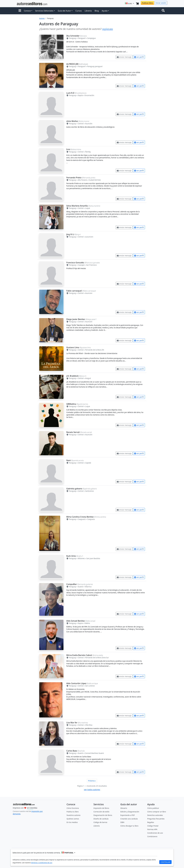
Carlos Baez (72, 751)
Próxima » (92, 781)
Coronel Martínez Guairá (94, 753)
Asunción (89, 124)
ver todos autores (92, 790)
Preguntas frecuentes (156, 819)
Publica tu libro (73, 812)
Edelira (87, 623)
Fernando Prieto (74, 178)
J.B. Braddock (72, 376)
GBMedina (71, 404)
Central (81, 124)
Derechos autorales (155, 815)
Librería (88, 11)
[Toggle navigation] (164, 11)
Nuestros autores (74, 815)
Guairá (80, 587)
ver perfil (139, 57)
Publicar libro (147, 3)
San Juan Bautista (93, 558)
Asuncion (89, 293)
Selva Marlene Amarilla (77, 206)
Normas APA (152, 829)
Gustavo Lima (73, 347)
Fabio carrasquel (74, 291)
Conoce (27, 11)
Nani (69, 460)
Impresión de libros (101, 808)
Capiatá (88, 463)
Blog (97, 11)
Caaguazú (82, 519)
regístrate (108, 29)
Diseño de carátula (101, 819)
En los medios (72, 822)
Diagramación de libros (103, 815)
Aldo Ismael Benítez (76, 621)
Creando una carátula (129, 819)
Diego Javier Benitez (76, 319)
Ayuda (105, 11)
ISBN (122, 822)
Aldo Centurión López (76, 683)
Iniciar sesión (161, 3)
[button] (20, 11)
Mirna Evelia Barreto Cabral (79, 655)
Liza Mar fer (72, 723)
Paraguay (72, 38)
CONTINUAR (165, 862)
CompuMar (72, 584)
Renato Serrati (73, 432)
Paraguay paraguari (95, 66)
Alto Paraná (82, 180)
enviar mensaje (124, 57)
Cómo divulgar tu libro (129, 826)
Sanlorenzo (89, 491)
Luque (88, 208)
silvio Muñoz (72, 121)
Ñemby (88, 152)
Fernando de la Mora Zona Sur (97, 658)
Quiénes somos (73, 819)
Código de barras (100, 822)
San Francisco (91, 265)
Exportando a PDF (128, 815)
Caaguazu (91, 519)
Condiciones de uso (155, 833)
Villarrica (88, 587)
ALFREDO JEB (72, 64)
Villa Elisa (89, 725)
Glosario (124, 808)
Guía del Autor (64, 11)
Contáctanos (152, 836)
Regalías (151, 822)
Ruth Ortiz (71, 556)
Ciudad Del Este (95, 180)
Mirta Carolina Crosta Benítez (80, 517)
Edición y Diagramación (130, 812)
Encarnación (89, 95)
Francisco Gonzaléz (75, 263)
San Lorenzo (90, 686)
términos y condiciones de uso (42, 863)
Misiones (81, 558)
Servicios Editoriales (44, 11)
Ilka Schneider (73, 36)
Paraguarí (82, 38)
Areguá (88, 378)
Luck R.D (70, 93)
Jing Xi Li (70, 234)
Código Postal (153, 826)
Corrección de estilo (101, 812)
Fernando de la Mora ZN (95, 350)
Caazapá (81, 265)
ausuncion (89, 237)
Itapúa (80, 95)
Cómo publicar (153, 808)
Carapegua (91, 38)
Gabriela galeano (74, 489)
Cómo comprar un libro (157, 812)
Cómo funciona (73, 808)
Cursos (79, 11)
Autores (42, 18)
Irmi (68, 149)
